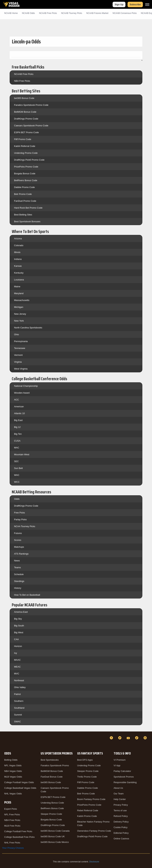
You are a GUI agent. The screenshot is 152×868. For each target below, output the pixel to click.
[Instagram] (146, 738)
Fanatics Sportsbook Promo (55, 765)
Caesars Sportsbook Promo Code (31, 126)
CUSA (17, 441)
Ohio (16, 334)
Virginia (18, 362)
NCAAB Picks (48, 13)
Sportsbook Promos (124, 777)
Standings (19, 581)
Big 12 (17, 427)
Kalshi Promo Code (87, 816)
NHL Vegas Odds (13, 794)
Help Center (120, 799)
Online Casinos (121, 839)
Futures (18, 533)
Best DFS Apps (85, 760)
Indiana (18, 259)
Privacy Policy (121, 805)
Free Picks (19, 513)
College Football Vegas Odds (19, 782)
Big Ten (18, 434)
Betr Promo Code (23, 194)
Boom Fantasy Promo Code (91, 799)
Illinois (17, 252)
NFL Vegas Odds (13, 765)
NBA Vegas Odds (13, 771)
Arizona (18, 239)
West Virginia (21, 369)
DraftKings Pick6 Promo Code (29, 160)
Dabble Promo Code (24, 187)
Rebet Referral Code (88, 810)
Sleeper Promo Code (51, 814)
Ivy (16, 653)
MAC (17, 448)
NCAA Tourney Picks (25, 526)
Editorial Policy (121, 833)
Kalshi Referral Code (25, 146)
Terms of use (120, 810)
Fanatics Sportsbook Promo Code (31, 105)
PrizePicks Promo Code (26, 167)
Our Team (119, 794)
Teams (17, 567)
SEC (16, 461)
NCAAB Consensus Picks (125, 13)
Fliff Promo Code (23, 139)
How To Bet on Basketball (27, 595)
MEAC (17, 667)
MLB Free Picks (12, 826)
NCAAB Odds (28, 13)
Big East (18, 420)
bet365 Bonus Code (24, 98)
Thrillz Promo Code (87, 777)
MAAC (17, 660)
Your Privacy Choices (13, 848)
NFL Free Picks (12, 814)
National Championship (26, 386)
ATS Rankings (21, 554)
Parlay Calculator (122, 771)
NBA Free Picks (22, 81)
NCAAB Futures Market (97, 13)
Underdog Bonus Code (52, 803)
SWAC (18, 722)
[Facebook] (112, 738)
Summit (18, 715)
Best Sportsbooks (50, 760)
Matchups (19, 547)
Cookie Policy (121, 827)
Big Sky (18, 619)
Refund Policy (121, 816)
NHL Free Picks (12, 843)
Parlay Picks (20, 519)
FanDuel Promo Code (25, 201)
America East (21, 612)
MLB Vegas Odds (13, 777)
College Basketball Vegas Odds (20, 788)
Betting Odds (11, 760)
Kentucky (19, 273)
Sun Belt (18, 468)
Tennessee (20, 348)
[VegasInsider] (4, 741)
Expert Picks (11, 809)
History (18, 588)
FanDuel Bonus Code (52, 777)
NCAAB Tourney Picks (72, 13)
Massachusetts (22, 300)
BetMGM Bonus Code (25, 112)
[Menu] (147, 4)
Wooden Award (22, 393)
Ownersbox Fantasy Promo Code (94, 831)
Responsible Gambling (125, 782)
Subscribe (135, 4)
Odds (17, 499)
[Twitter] (120, 738)
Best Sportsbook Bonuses (27, 221)
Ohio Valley (20, 687)
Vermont (18, 355)
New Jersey (20, 314)
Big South (19, 626)
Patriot (17, 694)
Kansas (18, 266)
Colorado (19, 245)
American (19, 407)
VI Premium (120, 760)
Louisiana (19, 280)
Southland (19, 708)
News (17, 561)
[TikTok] (137, 738)
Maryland (19, 293)
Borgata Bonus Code (25, 174)
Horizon (18, 646)
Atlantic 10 (19, 413)
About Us (118, 788)
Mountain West (22, 454)
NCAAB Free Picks (24, 74)
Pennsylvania (21, 341)
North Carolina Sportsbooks (28, 328)
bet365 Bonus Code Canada (55, 831)
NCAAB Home (11, 13)
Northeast (19, 680)
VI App (117, 765)
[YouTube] (129, 738)
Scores (18, 540)
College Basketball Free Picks (19, 837)
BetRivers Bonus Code (26, 180)
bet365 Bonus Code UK (53, 836)
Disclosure (94, 862)
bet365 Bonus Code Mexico (55, 842)
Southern (19, 701)
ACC (16, 400)
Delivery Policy (121, 822)
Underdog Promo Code (26, 153)
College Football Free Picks (18, 831)
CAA (16, 639)
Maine (17, 286)
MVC (17, 674)
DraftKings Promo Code (26, 119)
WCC (17, 482)
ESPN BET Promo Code (26, 132)
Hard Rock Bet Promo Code (28, 208)
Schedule (19, 574)
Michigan (19, 307)
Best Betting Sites (23, 215)
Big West (19, 632)
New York (19, 321)
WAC (17, 475)
